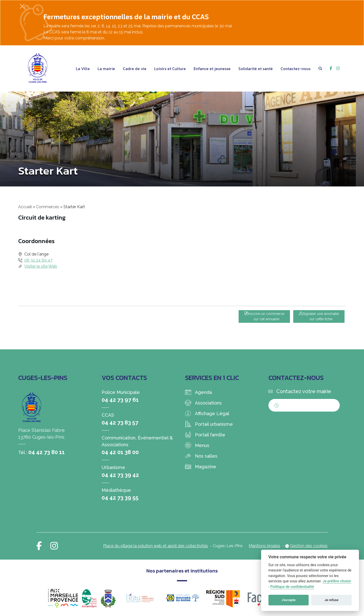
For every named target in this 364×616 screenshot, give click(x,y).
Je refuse (332, 600)
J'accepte (289, 600)
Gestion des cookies (309, 546)
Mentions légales (265, 546)
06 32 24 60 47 (38, 260)
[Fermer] (22, 6)
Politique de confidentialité (292, 587)
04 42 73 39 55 (120, 498)
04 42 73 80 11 (47, 452)
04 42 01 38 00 (120, 452)
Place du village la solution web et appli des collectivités (156, 546)
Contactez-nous (295, 69)
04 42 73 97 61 (120, 400)
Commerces (48, 207)
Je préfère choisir (337, 581)
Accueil (25, 207)
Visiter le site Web (41, 266)
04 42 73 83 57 (120, 422)
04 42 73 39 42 (120, 475)
